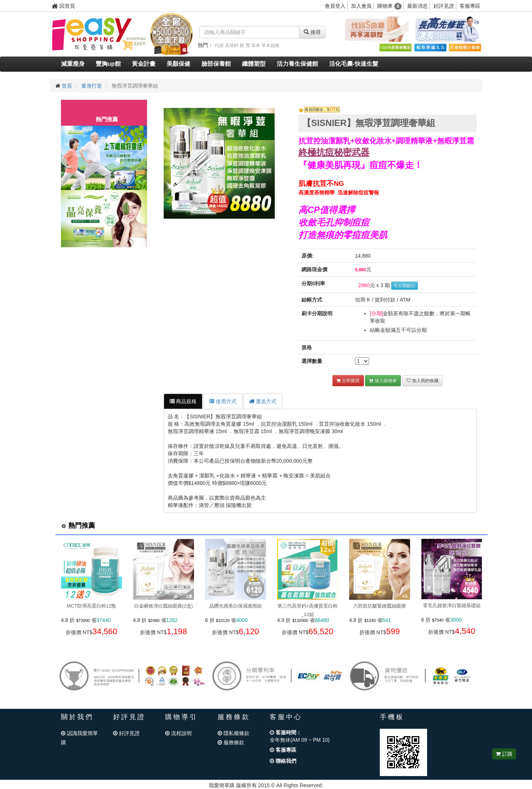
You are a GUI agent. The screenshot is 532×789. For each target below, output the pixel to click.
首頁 (67, 86)
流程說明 (178, 733)
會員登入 (335, 6)
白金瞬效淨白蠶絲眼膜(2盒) (163, 606)
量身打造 (92, 86)
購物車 (390, 6)
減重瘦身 (73, 64)
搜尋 (312, 32)
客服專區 (470, 6)
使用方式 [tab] (223, 401)
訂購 (504, 754)
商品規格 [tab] (183, 401)
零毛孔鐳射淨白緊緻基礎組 (452, 606)
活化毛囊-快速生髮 (354, 64)
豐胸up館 (108, 64)
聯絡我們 (283, 761)
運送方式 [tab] (263, 401)
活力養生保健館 (297, 64)
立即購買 (348, 381)
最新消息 (417, 6)
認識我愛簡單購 (79, 738)
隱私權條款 (233, 733)
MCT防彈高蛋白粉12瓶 (92, 606)
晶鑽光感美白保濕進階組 (236, 606)
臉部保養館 (216, 64)
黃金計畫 (144, 64)
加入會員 (361, 6)
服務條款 (231, 742)
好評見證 (444, 6)
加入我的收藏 (422, 381)
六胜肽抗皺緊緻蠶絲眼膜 (380, 606)
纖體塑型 (254, 64)
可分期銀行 (405, 286)
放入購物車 (383, 381)
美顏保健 (178, 64)
